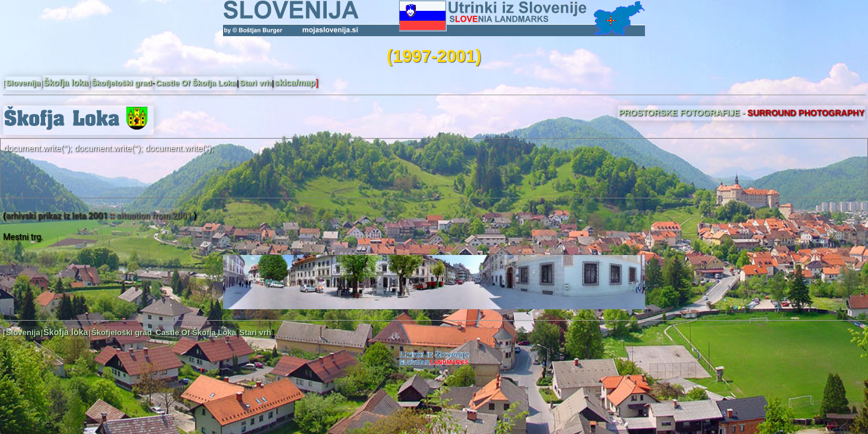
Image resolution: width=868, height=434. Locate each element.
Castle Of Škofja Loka (196, 83)
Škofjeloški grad (121, 83)
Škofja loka (66, 83)
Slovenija (23, 83)
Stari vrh (255, 83)
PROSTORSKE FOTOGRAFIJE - (741, 113)
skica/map (295, 83)
